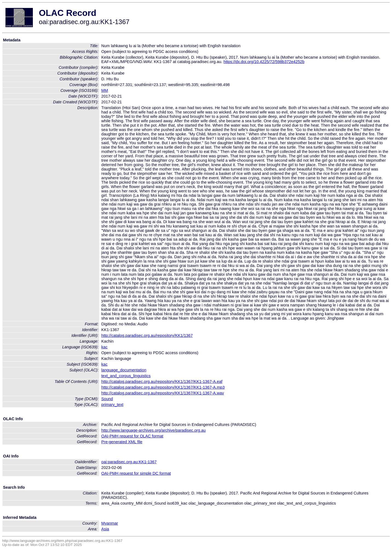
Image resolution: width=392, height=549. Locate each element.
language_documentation (124, 370)
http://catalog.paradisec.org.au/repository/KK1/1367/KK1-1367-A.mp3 (163, 387)
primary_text (112, 405)
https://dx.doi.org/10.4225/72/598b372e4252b (264, 62)
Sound (107, 399)
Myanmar (110, 523)
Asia (105, 529)
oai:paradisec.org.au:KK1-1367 (129, 462)
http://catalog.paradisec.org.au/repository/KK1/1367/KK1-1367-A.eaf (162, 382)
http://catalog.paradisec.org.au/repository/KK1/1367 (147, 335)
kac (104, 347)
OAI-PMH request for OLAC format (132, 436)
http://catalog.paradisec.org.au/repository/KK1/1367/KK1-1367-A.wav (163, 393)
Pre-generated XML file (122, 442)
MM (105, 90)
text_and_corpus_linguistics (126, 376)
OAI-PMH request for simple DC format (136, 473)
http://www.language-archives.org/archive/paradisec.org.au (153, 430)
